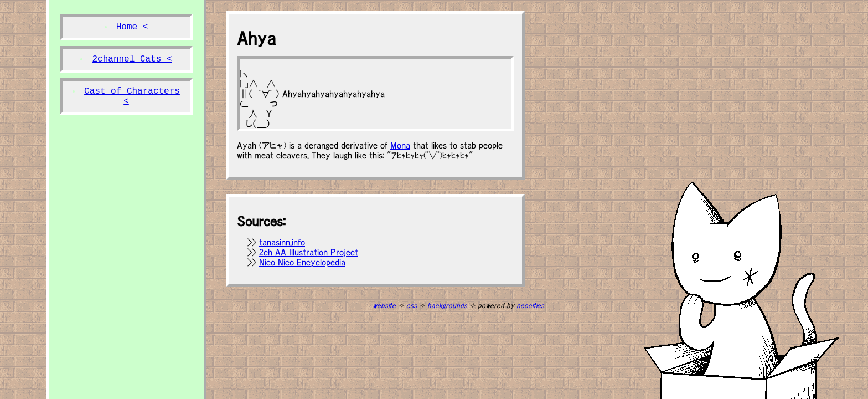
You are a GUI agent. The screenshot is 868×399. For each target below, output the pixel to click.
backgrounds (447, 306)
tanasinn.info (282, 242)
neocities (530, 306)
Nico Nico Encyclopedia (302, 262)
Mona (400, 145)
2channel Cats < (132, 59)
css (412, 306)
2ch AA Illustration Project (309, 252)
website (384, 306)
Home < (132, 27)
